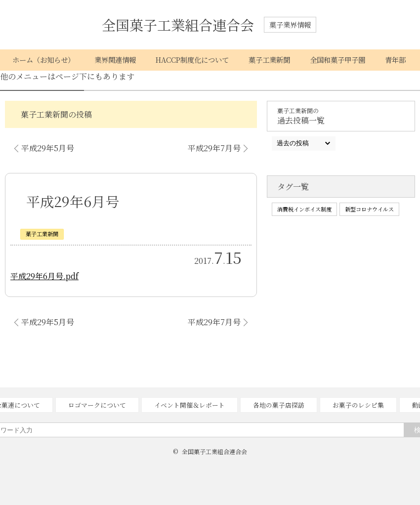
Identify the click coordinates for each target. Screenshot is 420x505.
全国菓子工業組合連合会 (178, 25)
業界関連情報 (115, 60)
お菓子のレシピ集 (358, 405)
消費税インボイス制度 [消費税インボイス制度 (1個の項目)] (304, 209)
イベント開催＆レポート (189, 405)
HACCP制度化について (192, 60)
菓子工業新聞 (269, 60)
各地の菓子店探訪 (279, 405)
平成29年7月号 (214, 148)
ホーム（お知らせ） (43, 60)
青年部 (395, 60)
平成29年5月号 (48, 148)
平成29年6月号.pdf (44, 276)
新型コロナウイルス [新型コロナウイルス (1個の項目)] (369, 209)
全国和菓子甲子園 (337, 60)
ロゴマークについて (97, 405)
